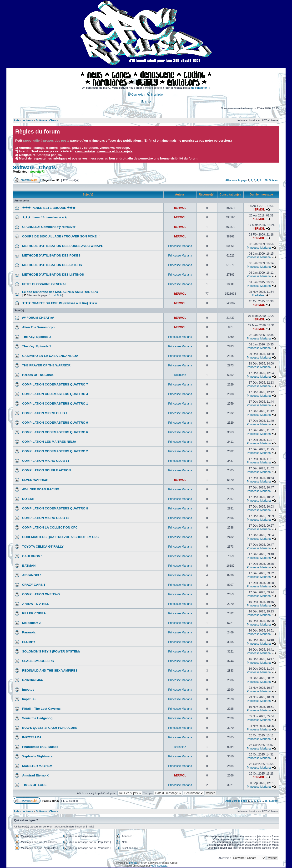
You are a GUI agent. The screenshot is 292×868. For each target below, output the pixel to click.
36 (266, 180)
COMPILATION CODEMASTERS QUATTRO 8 (55, 508)
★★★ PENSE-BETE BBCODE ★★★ (49, 208)
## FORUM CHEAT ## (38, 318)
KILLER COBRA (34, 613)
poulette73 (37, 172)
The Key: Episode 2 (37, 337)
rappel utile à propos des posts (46, 141)
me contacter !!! (200, 88)
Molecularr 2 (31, 623)
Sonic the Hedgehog (37, 718)
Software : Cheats (47, 120)
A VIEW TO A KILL (36, 604)
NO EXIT (28, 499)
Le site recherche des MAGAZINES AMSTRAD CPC (60, 292)
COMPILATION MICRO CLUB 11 (46, 461)
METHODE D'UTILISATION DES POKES (51, 255)
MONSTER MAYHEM (37, 766)
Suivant (274, 180)
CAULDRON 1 (32, 556)
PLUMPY (29, 642)
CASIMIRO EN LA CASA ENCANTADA (50, 356)
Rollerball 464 (32, 680)
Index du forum (23, 120)
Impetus (28, 690)
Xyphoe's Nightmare (37, 756)
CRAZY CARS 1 (34, 585)
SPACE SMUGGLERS (38, 661)
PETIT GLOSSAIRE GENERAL (44, 284)
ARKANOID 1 (32, 575)
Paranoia (29, 632)
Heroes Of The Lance (38, 375)
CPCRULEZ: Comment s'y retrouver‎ (49, 227)
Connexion (136, 95)
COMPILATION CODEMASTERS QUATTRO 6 (55, 432)
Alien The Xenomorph (38, 327)
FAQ (146, 102)
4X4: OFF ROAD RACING (41, 489)
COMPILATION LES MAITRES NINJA (49, 442)
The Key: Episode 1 (37, 346)
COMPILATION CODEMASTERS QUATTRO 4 (55, 394)
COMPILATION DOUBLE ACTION (46, 470)
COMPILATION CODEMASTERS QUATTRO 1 (55, 403)
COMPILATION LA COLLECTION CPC (50, 527)
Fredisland (259, 295)
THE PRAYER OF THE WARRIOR (46, 365)
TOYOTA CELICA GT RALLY (43, 547)
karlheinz (180, 747)
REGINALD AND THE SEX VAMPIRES (50, 670)
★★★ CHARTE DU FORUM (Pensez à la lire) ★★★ (60, 303)
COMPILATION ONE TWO (41, 594)
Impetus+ (29, 699)
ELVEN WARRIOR (35, 480)
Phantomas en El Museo (40, 747)
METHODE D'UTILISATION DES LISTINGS (53, 275)
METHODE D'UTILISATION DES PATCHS (52, 265)
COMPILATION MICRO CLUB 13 (46, 518)
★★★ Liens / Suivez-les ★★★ (45, 217)
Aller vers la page (237, 180)
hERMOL (180, 208)
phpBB (133, 863)
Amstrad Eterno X (35, 775)
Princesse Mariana (180, 246)
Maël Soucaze (159, 866)
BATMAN (29, 566)
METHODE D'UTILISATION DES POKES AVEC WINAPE (63, 246)
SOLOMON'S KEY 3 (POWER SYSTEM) (51, 651)
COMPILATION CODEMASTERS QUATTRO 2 (55, 451)
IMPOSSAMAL (33, 737)
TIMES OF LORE (34, 785)
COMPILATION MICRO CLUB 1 (45, 413)
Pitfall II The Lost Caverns (41, 709)
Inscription (156, 95)
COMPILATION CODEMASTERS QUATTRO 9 (55, 423)
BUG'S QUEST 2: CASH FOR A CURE (50, 728)
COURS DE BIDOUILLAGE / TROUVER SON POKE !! (61, 236)
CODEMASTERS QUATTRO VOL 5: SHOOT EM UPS (60, 537)
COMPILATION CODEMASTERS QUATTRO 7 (55, 384)
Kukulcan (180, 375)
